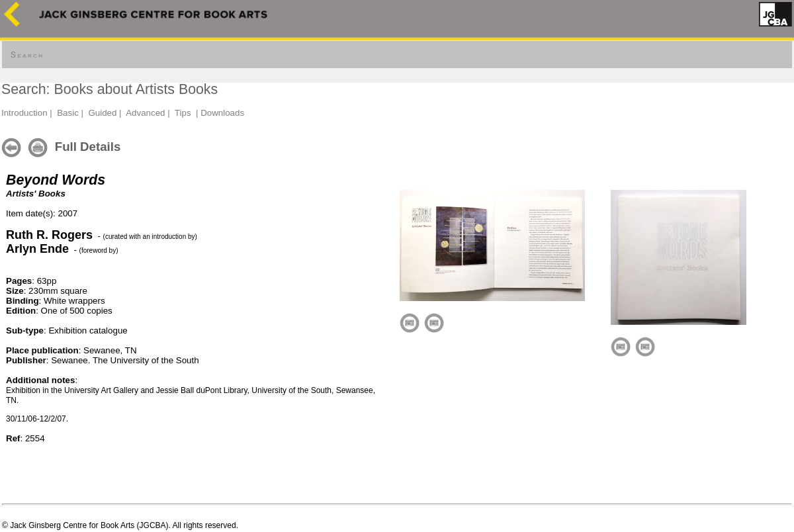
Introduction (24, 113)
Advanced (145, 113)
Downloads (222, 113)
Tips (183, 113)
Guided (102, 113)
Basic (68, 113)
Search (27, 55)
